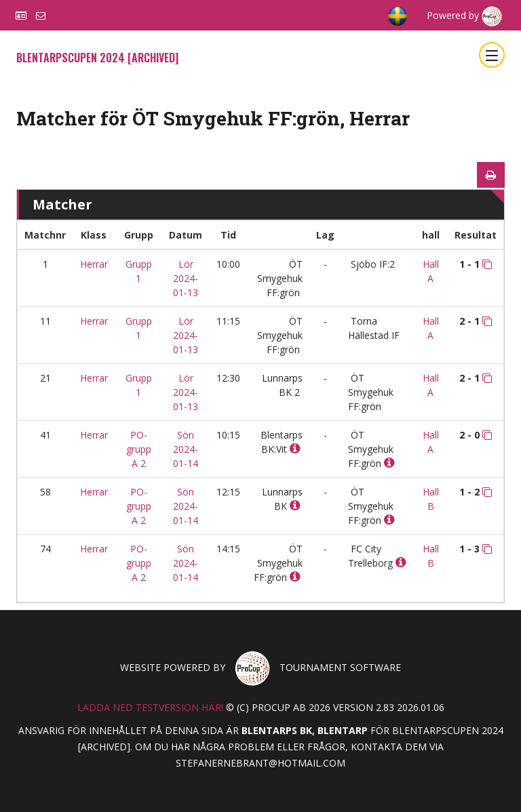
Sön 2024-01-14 (186, 449)
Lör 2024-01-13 (186, 278)
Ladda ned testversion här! (150, 707)
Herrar (94, 264)
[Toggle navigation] (492, 55)
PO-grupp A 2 (139, 449)
